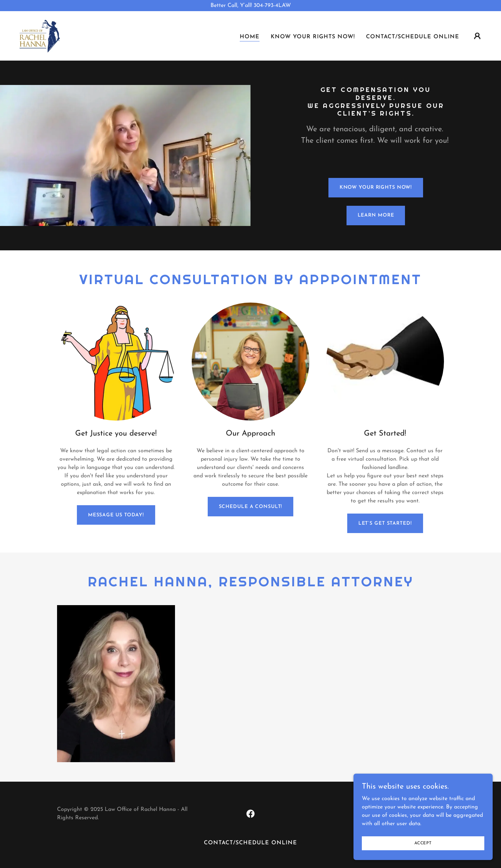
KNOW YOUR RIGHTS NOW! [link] (313, 37)
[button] (477, 36)
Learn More (376, 215)
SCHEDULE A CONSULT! (251, 507)
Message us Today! (116, 515)
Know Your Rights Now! (376, 187)
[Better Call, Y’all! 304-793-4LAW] (250, 6)
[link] (39, 36)
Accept (423, 843)
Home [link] (250, 37)
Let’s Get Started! (385, 523)
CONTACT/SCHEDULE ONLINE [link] (413, 37)
